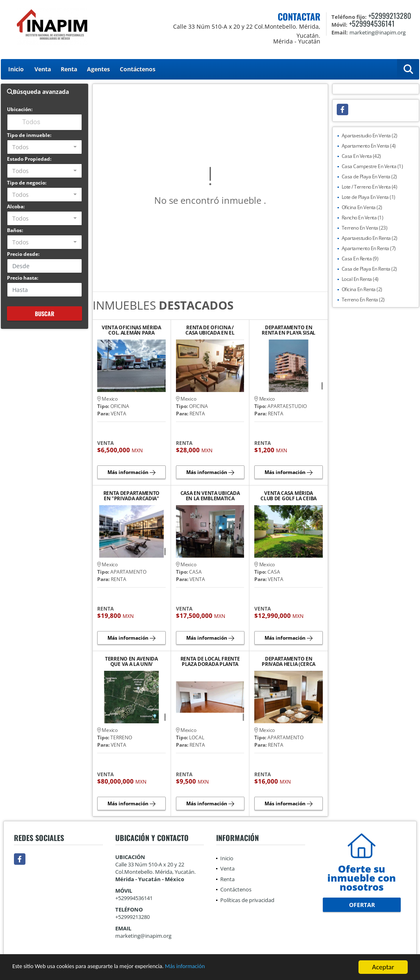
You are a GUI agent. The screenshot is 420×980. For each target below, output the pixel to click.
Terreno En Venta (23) (365, 228)
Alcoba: (16, 206)
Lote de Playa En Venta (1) (369, 197)
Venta (43, 69)
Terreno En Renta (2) (363, 300)
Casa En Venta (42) (361, 156)
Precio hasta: (23, 278)
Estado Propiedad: (29, 159)
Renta (69, 69)
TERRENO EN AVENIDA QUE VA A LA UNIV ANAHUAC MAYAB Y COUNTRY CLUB (131, 661)
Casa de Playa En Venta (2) (369, 177)
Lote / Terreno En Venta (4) (370, 187)
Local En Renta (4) (360, 279)
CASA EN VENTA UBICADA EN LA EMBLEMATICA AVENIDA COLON (210, 496)
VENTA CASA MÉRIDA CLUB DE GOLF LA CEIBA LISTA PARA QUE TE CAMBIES (289, 496)
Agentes (98, 69)
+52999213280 (390, 16)
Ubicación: (20, 109)
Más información (219, 967)
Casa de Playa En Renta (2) (369, 269)
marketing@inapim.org (143, 936)
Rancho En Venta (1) (363, 218)
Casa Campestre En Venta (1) (372, 166)
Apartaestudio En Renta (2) (370, 238)
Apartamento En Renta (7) (369, 248)
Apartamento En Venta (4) (369, 146)
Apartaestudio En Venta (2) (370, 136)
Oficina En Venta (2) (362, 207)
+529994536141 (372, 23)
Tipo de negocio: (27, 183)
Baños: (15, 230)
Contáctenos (138, 69)
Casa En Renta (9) (360, 259)
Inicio (16, 69)
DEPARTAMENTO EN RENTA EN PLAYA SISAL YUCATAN (289, 330)
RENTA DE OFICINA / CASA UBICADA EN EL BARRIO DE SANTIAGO (210, 330)
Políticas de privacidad (247, 900)
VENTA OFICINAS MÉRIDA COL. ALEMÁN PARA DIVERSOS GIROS (131, 330)
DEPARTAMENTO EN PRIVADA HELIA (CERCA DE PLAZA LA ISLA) (289, 661)
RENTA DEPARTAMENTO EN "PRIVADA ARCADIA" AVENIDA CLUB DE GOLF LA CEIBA (131, 496)
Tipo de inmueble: (29, 135)
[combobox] (45, 147)
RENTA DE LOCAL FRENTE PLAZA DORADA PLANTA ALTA (210, 661)
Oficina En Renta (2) (362, 289)
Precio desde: (23, 254)
